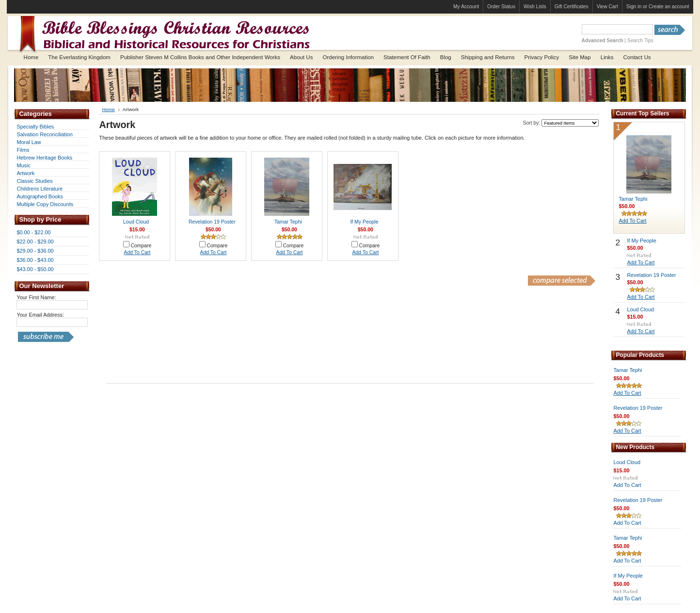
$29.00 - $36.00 (35, 251)
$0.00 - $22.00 (33, 232)
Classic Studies (34, 181)
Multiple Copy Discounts (45, 204)
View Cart (607, 7)
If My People (364, 222)
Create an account (669, 7)
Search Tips (640, 40)
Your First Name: (36, 297)
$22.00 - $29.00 (35, 242)
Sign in (634, 7)
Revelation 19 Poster (212, 222)
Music (23, 165)
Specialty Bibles (35, 127)
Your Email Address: (40, 315)
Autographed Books (40, 196)
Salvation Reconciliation (44, 134)
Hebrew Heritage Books (44, 158)
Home (108, 109)
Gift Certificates (572, 7)
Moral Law (29, 142)
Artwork (25, 173)
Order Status (501, 7)
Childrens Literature (40, 189)
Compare (141, 246)
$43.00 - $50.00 (35, 269)
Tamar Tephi (288, 222)
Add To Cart (137, 252)
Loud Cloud (136, 222)
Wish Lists (535, 7)
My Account (466, 7)
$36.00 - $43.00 (35, 260)
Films (23, 150)
